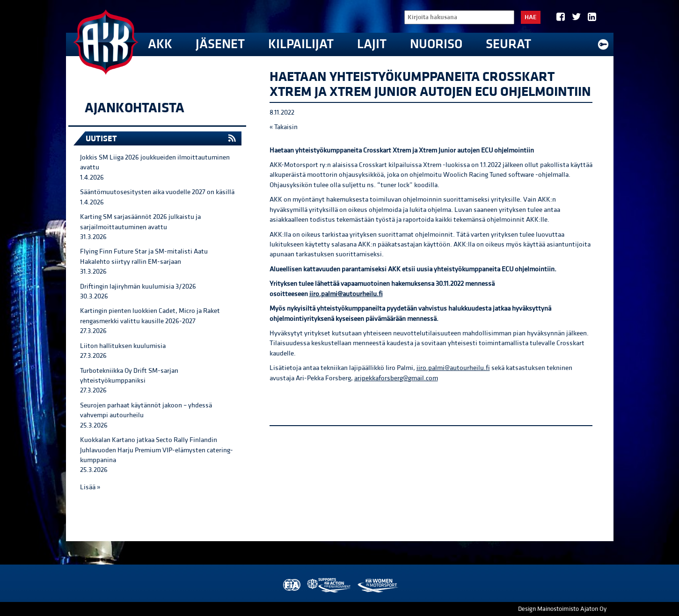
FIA (291, 585)
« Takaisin (284, 127)
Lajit (372, 44)
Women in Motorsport (377, 585)
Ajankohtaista (135, 108)
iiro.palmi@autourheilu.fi (346, 294)
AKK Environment (329, 585)
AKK (160, 44)
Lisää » (90, 487)
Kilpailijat (301, 44)
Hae (531, 17)
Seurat (508, 44)
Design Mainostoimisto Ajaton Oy (562, 609)
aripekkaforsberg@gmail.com (396, 378)
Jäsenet (220, 44)
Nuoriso (436, 44)
